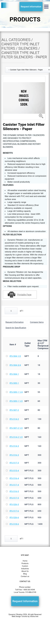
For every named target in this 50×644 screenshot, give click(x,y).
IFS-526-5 (14, 504)
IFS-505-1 (14, 383)
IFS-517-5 (14, 498)
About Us (25, 571)
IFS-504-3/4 (15, 365)
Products (25, 563)
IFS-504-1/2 (15, 356)
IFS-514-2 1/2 (16, 437)
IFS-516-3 (14, 455)
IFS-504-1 (14, 374)
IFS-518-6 (14, 524)
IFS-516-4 (14, 478)
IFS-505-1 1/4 (16, 392)
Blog (25, 574)
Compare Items (37, 322)
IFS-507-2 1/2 (16, 428)
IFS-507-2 (14, 410)
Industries (25, 569)
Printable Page (24, 295)
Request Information (31, 7)
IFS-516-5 (14, 491)
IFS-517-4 (14, 485)
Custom (25, 566)
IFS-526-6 (14, 517)
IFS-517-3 (14, 463)
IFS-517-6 (14, 511)
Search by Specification (16, 328)
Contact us (25, 576)
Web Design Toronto (20, 616)
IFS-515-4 (14, 471)
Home (25, 561)
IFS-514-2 (14, 419)
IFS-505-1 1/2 (16, 401)
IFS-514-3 (14, 446)
